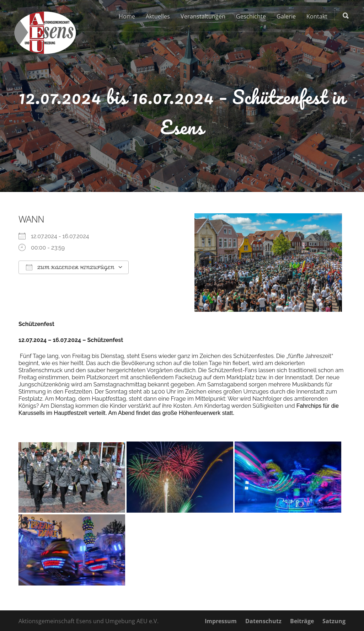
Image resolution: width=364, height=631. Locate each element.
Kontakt (317, 16)
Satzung (334, 621)
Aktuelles (158, 16)
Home (127, 16)
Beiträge (302, 621)
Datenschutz (263, 621)
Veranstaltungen (203, 16)
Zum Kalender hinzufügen (70, 268)
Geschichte (251, 16)
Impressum (221, 621)
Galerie (286, 16)
